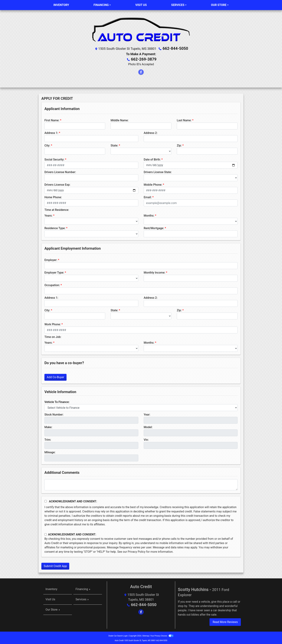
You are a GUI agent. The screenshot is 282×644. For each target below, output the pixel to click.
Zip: (179, 145)
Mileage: (50, 451)
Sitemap (146, 635)
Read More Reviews (225, 621)
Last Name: (184, 119)
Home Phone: (53, 196)
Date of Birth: (152, 159)
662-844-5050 (175, 48)
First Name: (52, 119)
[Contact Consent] (46, 534)
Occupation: (52, 284)
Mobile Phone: (153, 184)
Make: (48, 426)
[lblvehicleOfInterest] (141, 407)
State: (114, 145)
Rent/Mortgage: (154, 227)
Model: (148, 426)
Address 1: (51, 132)
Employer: (51, 259)
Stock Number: (54, 414)
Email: (148, 196)
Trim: (48, 439)
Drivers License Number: (60, 171)
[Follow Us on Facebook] (141, 71)
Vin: (146, 439)
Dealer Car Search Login (118, 635)
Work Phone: (53, 323)
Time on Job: (53, 336)
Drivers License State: (158, 171)
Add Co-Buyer (55, 376)
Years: (48, 215)
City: (47, 145)
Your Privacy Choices (162, 635)
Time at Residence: (57, 209)
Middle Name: (120, 119)
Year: (147, 414)
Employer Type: (54, 272)
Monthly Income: (154, 272)
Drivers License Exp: (57, 184)
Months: (149, 215)
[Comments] (141, 484)
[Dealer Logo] (141, 29)
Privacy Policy (137, 551)
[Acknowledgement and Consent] (46, 500)
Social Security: (54, 159)
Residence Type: (55, 227)
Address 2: (151, 132)
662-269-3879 (144, 59)
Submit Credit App (55, 565)
